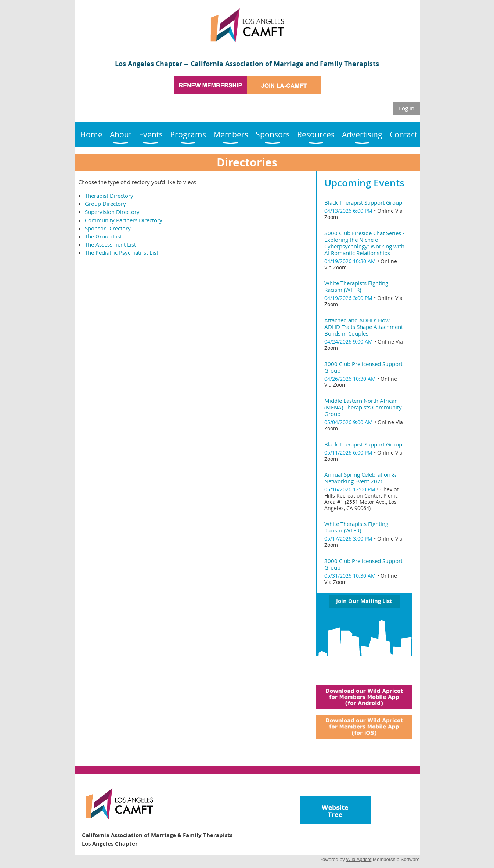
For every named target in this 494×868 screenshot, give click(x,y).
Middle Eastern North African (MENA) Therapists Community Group (363, 407)
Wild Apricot (359, 859)
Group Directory (105, 204)
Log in (407, 108)
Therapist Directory (109, 196)
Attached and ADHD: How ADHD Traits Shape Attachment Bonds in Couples (364, 327)
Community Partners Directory (124, 220)
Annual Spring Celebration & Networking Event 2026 (360, 478)
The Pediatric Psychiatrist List (122, 252)
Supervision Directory (112, 212)
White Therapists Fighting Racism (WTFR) (356, 286)
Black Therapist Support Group (363, 202)
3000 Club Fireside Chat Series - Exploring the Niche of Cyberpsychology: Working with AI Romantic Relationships (364, 243)
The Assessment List (110, 244)
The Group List (103, 236)
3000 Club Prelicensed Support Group (363, 367)
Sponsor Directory (108, 228)
